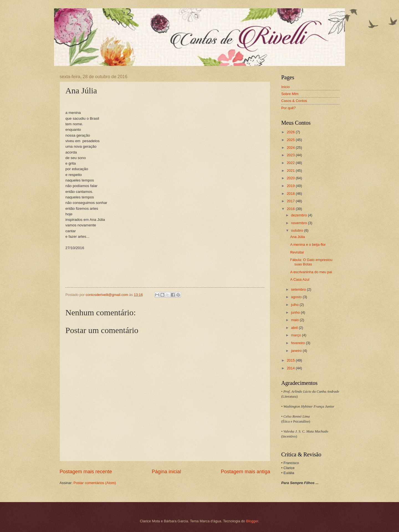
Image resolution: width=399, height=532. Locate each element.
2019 (291, 186)
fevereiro (298, 343)
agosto (297, 297)
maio (295, 320)
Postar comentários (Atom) (95, 483)
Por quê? (288, 108)
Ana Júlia (297, 237)
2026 (291, 132)
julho (295, 305)
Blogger (252, 521)
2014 (291, 368)
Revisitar (297, 252)
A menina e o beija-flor (308, 245)
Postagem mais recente (86, 472)
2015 (291, 360)
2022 (291, 163)
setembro (299, 289)
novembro (299, 223)
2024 (291, 148)
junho (296, 312)
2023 (291, 155)
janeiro (297, 351)
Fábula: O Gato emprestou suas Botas (311, 262)
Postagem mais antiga (245, 472)
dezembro (299, 215)
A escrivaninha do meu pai (311, 272)
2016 (291, 209)
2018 (291, 194)
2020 (291, 178)
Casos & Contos (294, 101)
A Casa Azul (300, 279)
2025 (291, 140)
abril (295, 328)
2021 (291, 171)
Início (286, 87)
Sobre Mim (290, 94)
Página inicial (166, 472)
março (296, 335)
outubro (297, 230)
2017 (291, 201)
